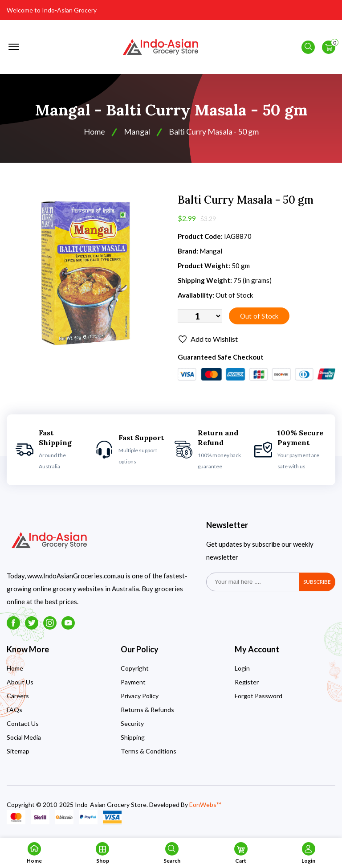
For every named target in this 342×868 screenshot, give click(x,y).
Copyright (135, 668)
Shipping (133, 737)
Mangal (137, 131)
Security (132, 723)
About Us (20, 682)
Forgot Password (259, 696)
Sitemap (18, 751)
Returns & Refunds (147, 710)
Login (242, 668)
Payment (133, 682)
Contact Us (23, 723)
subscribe (317, 582)
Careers (18, 696)
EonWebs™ (205, 805)
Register (247, 682)
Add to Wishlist (208, 339)
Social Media (24, 737)
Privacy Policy (140, 696)
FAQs (14, 710)
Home (94, 131)
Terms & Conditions (149, 751)
